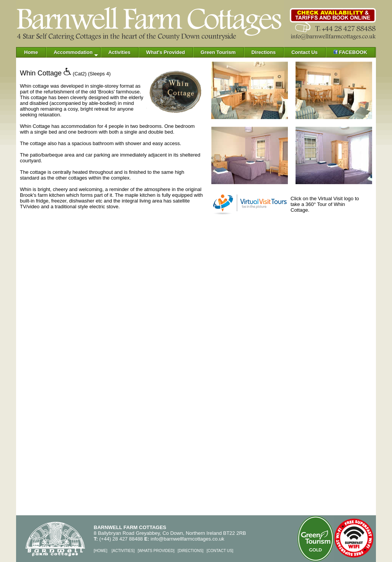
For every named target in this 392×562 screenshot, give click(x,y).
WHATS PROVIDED (156, 551)
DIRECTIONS (191, 551)
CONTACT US (220, 551)
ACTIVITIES (123, 551)
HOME (101, 551)
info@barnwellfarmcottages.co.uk (187, 539)
